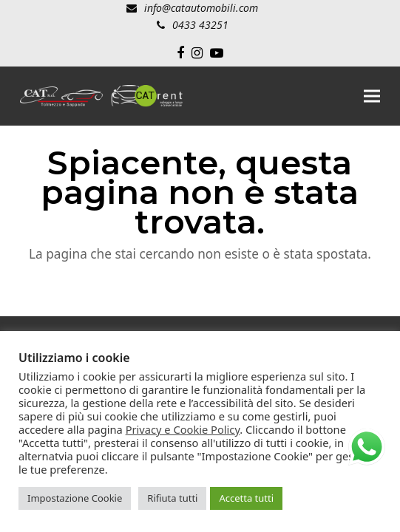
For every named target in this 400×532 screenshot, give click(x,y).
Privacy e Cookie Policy (183, 429)
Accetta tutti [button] (246, 498)
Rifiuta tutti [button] (172, 498)
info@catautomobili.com (201, 8)
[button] (372, 96)
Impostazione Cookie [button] (75, 498)
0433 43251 (200, 25)
